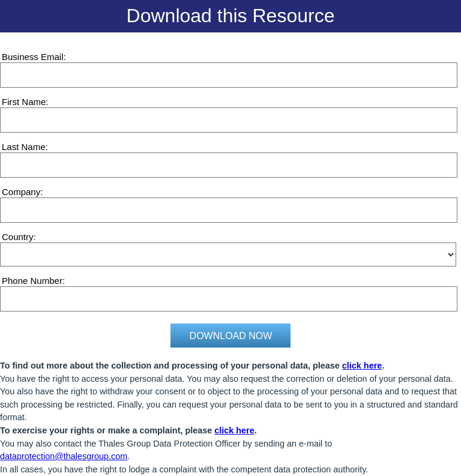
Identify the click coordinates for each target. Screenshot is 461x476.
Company (21, 192)
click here (362, 366)
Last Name (24, 147)
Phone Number (32, 281)
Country (18, 237)
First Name (24, 102)
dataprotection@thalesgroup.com (64, 456)
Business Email (33, 57)
